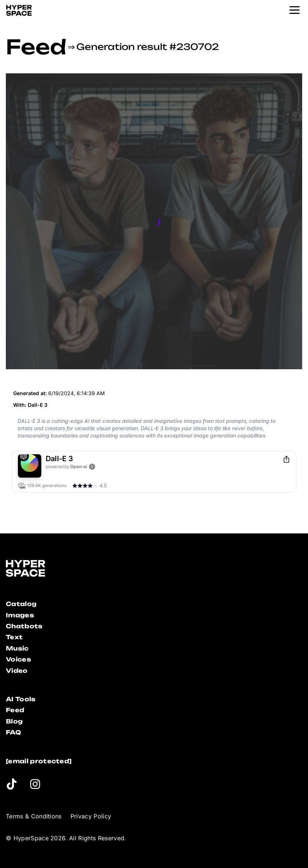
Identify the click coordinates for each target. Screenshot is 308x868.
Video (17, 671)
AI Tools (21, 699)
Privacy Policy (91, 816)
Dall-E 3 (38, 405)
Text (14, 637)
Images (20, 615)
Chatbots (24, 626)
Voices (18, 659)
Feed (36, 47)
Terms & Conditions (34, 816)
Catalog (21, 604)
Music (17, 648)
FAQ (13, 732)
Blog (14, 721)
